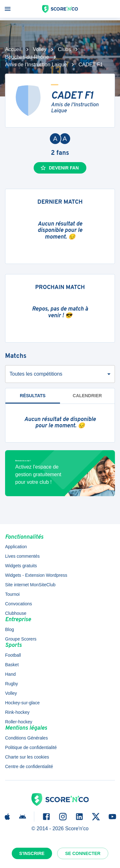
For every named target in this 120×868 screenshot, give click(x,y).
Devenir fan (59, 168)
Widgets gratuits (21, 566)
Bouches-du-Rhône (27, 57)
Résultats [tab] (33, 398)
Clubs (64, 49)
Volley (40, 49)
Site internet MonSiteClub (30, 585)
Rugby (11, 684)
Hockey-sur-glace (22, 703)
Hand (10, 674)
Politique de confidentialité (31, 747)
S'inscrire (32, 853)
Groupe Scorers (21, 639)
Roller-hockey (19, 722)
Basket (12, 665)
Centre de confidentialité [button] (29, 766)
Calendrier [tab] (87, 396)
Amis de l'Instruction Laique (36, 65)
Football (13, 655)
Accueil (13, 49)
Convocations (19, 604)
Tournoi (12, 594)
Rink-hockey (17, 712)
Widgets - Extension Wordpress (36, 575)
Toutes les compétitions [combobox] (36, 374)
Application (16, 547)
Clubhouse (16, 613)
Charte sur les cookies (27, 757)
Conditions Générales (27, 738)
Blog (10, 629)
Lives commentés (22, 556)
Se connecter (83, 853)
